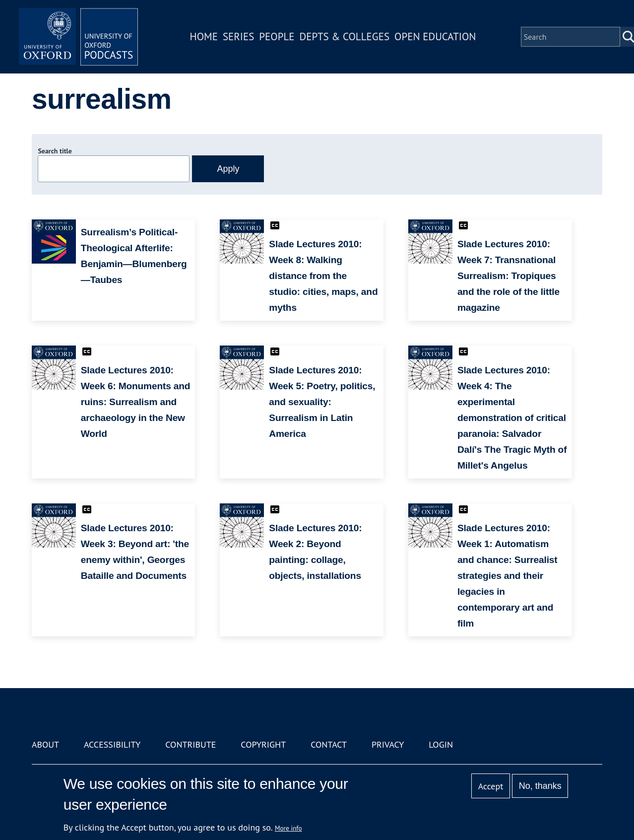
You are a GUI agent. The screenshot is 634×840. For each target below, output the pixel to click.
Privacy (388, 744)
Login (441, 744)
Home (204, 36)
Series (238, 36)
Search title (55, 151)
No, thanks (540, 786)
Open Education (435, 36)
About (45, 744)
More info (288, 828)
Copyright (263, 744)
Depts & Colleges (345, 36)
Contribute (190, 744)
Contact (329, 744)
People (277, 36)
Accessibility (112, 744)
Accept (491, 786)
